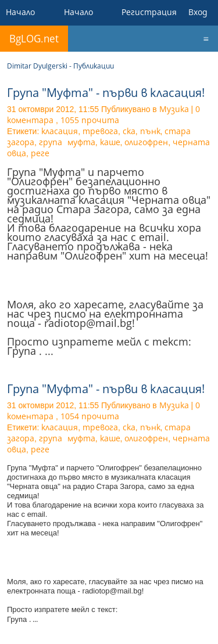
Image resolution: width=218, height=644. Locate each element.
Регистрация (149, 12)
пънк (150, 131)
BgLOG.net (34, 39)
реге (40, 153)
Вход (198, 12)
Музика (174, 109)
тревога (100, 131)
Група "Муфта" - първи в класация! (106, 93)
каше (110, 142)
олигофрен (146, 142)
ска (129, 131)
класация (60, 131)
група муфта (67, 142)
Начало (20, 12)
